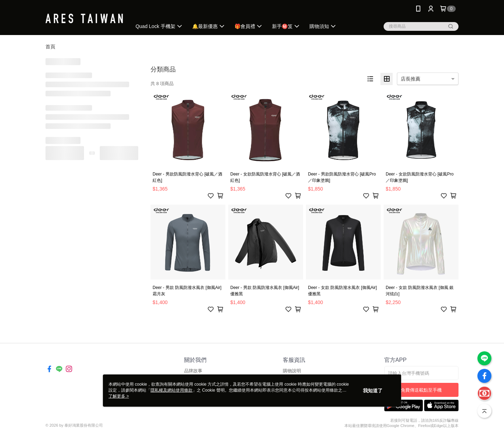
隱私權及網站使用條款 (171, 390)
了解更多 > (119, 396)
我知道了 (373, 391)
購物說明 (292, 371)
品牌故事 (193, 371)
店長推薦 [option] (411, 79)
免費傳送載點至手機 (421, 390)
